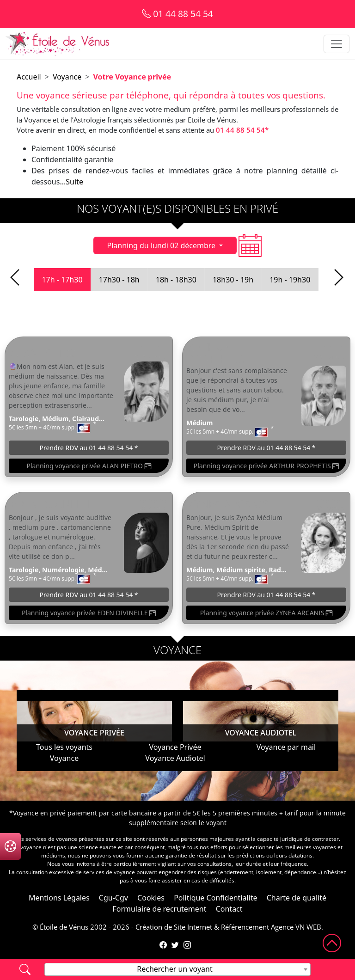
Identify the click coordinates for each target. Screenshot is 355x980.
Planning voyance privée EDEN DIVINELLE (89, 613)
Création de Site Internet (174, 927)
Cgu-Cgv (113, 898)
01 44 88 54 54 (177, 14)
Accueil (29, 77)
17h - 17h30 (62, 280)
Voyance (67, 77)
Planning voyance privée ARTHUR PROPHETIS (266, 466)
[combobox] (177, 969)
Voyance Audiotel (175, 758)
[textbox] (177, 969)
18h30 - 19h (233, 280)
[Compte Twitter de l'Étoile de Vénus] (175, 945)
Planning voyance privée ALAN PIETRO (89, 466)
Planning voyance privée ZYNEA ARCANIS (266, 613)
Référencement (245, 927)
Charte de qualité (297, 898)
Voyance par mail (286, 747)
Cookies (151, 898)
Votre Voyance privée (132, 77)
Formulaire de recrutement (159, 909)
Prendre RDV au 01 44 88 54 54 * (89, 448)
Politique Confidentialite (215, 898)
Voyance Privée (175, 747)
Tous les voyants (64, 747)
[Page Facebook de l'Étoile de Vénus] (163, 945)
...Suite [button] (71, 182)
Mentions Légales (59, 898)
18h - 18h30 (176, 280)
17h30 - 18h (119, 280)
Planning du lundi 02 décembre (162, 245)
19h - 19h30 (290, 280)
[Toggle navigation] (337, 44)
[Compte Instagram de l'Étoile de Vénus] (187, 945)
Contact (229, 909)
